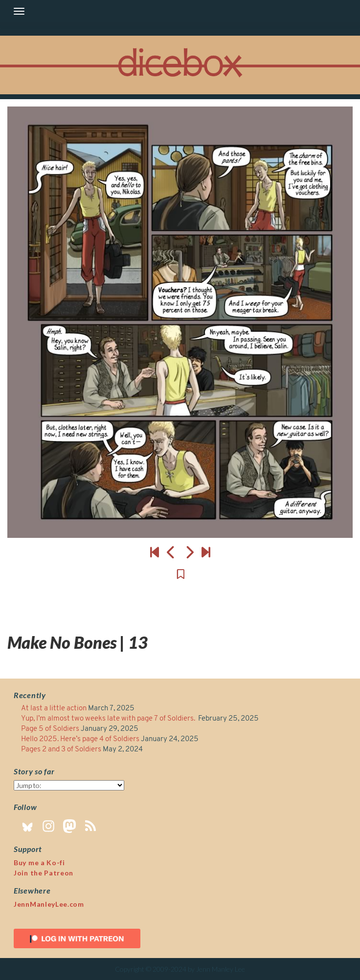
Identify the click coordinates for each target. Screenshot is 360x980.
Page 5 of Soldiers (50, 729)
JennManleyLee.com (49, 904)
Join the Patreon (44, 873)
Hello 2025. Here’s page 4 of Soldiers (80, 739)
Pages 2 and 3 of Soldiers (61, 750)
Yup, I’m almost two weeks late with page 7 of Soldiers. (109, 719)
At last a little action (54, 709)
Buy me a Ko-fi (39, 863)
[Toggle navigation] (19, 11)
